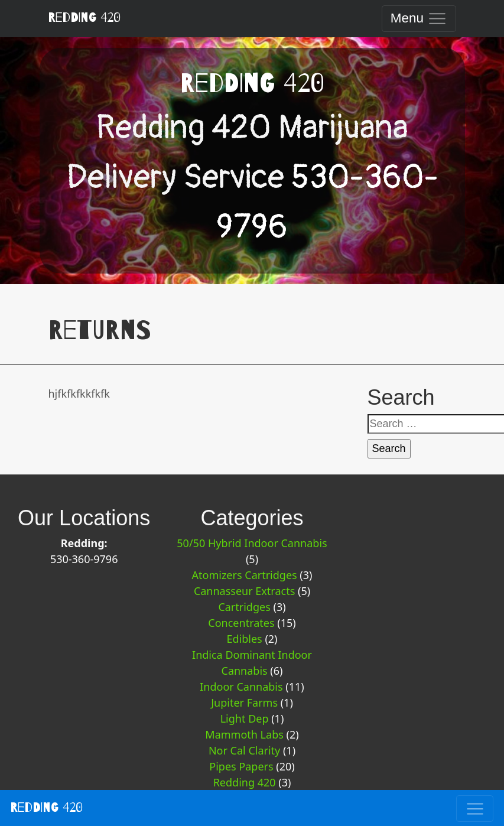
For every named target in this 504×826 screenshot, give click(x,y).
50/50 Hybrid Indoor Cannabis (252, 543)
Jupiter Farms (244, 703)
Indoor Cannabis (241, 687)
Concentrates (241, 623)
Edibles (244, 639)
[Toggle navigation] (419, 19)
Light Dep (245, 718)
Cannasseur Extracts (244, 591)
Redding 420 (84, 18)
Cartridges (244, 607)
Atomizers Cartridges (245, 575)
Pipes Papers (241, 766)
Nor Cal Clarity (244, 750)
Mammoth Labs (244, 734)
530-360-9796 (84, 559)
